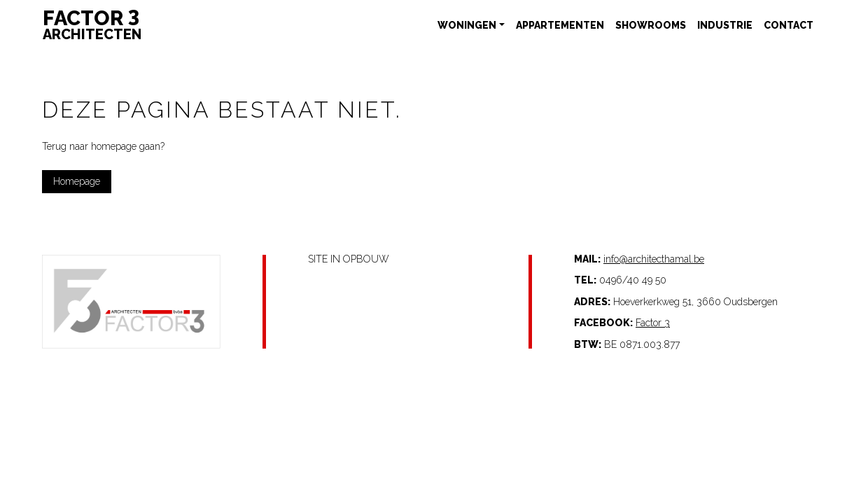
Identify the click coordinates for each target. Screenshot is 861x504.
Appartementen (560, 25)
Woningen (467, 25)
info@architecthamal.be (654, 259)
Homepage (77, 181)
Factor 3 (653, 323)
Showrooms (651, 25)
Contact (789, 25)
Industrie (725, 25)
